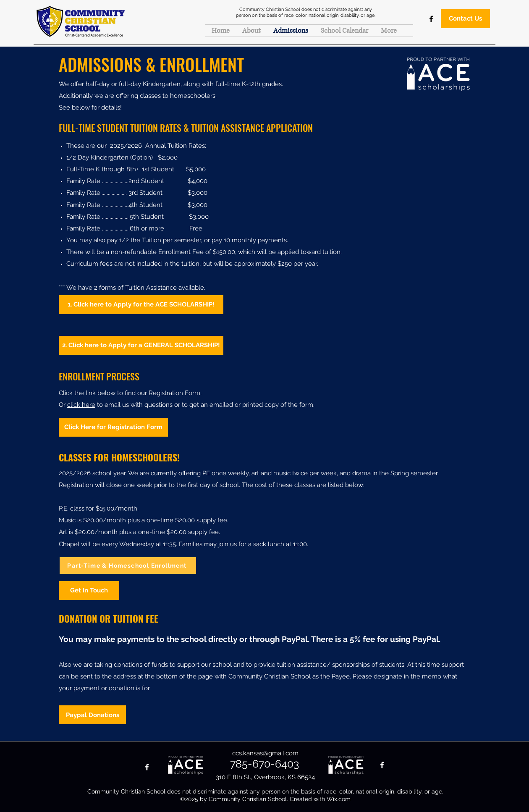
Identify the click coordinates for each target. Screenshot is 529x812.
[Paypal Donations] (92, 715)
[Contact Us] (465, 19)
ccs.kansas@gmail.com (265, 753)
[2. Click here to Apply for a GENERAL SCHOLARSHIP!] (141, 345)
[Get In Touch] (89, 591)
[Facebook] (431, 19)
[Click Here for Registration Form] (113, 427)
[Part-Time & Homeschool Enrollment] (128, 566)
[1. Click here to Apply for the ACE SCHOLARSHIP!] (141, 305)
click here (81, 405)
